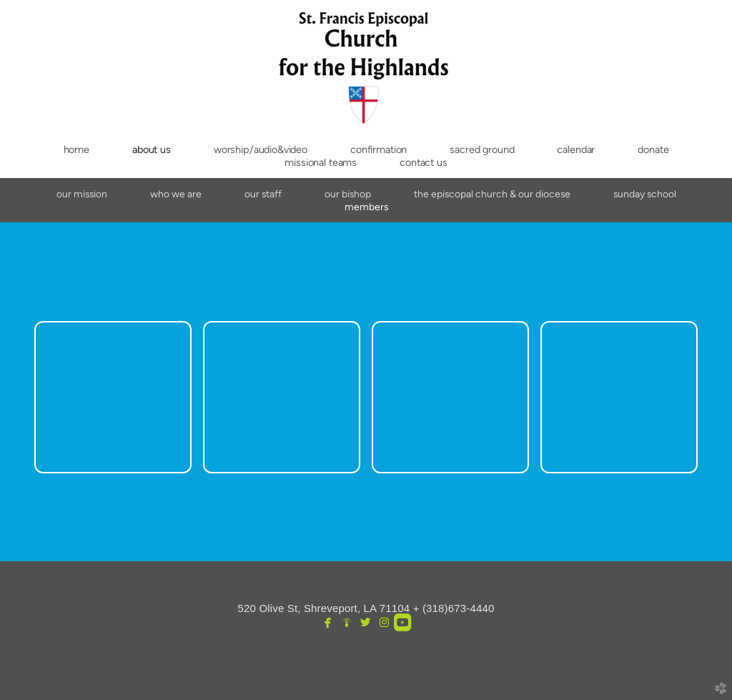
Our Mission (82, 194)
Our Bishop (348, 194)
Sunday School (645, 194)
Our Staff (263, 194)
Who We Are (176, 194)
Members (366, 207)
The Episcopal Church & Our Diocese (492, 194)
